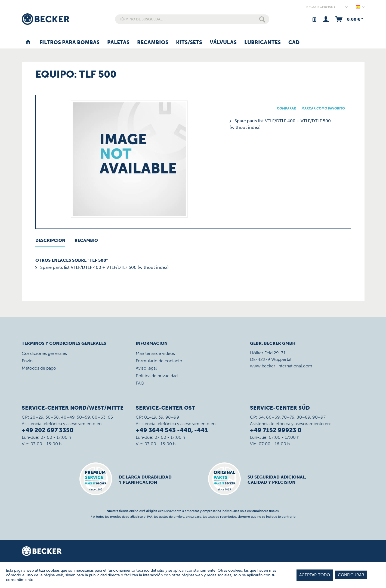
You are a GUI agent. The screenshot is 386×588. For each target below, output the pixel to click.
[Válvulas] (223, 43)
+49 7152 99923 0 (276, 430)
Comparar (286, 108)
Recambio (86, 240)
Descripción (50, 240)
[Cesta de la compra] (349, 19)
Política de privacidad (157, 376)
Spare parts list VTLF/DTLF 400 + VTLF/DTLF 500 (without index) (102, 267)
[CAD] (294, 43)
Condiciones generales (44, 353)
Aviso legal (146, 368)
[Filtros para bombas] (70, 43)
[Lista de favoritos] (314, 19)
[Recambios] (153, 43)
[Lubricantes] (263, 43)
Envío (27, 361)
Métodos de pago (39, 368)
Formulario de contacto (159, 361)
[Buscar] (262, 19)
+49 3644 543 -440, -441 (172, 430)
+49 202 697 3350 (48, 430)
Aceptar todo (315, 575)
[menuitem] (192, 19)
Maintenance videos (155, 353)
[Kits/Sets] (189, 43)
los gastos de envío (168, 517)
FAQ (140, 383)
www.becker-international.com (281, 366)
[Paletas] (118, 43)
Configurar (351, 575)
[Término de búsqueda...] (192, 19)
